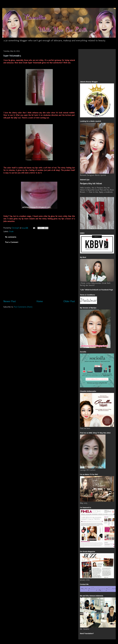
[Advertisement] (87, 64)
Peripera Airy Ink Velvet (91, 184)
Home (40, 301)
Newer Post (10, 301)
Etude (11, 231)
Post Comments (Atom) (23, 307)
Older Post (69, 301)
